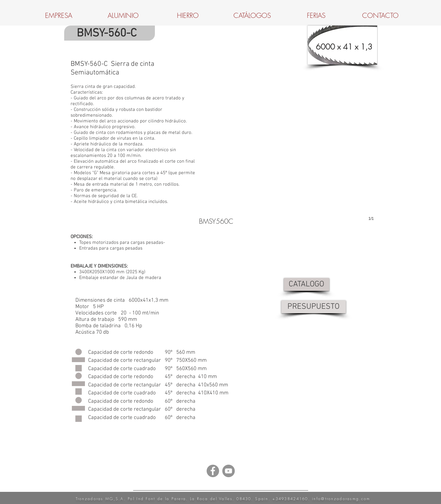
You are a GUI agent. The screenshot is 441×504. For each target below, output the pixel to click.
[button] (286, 152)
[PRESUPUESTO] (314, 307)
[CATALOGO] (307, 284)
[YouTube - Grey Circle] (228, 471)
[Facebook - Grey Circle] (213, 471)
